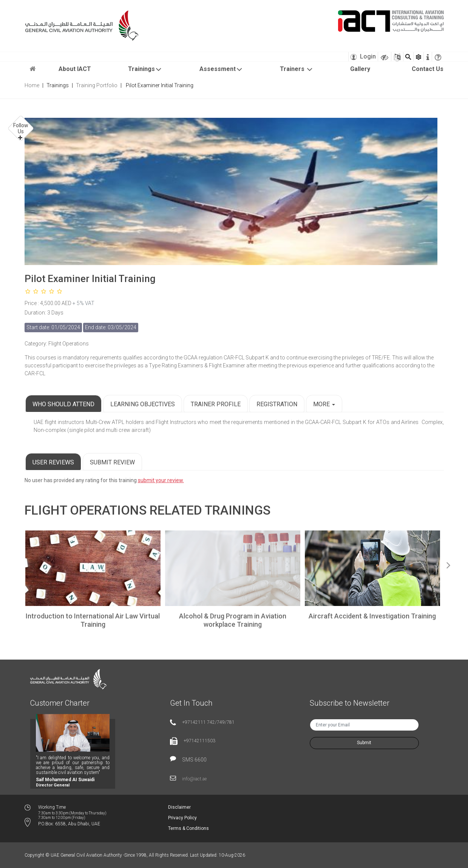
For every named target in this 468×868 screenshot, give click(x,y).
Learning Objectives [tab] (143, 404)
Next (449, 564)
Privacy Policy (182, 818)
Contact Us (428, 69)
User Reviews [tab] (53, 462)
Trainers (297, 69)
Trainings (145, 69)
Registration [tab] (277, 404)
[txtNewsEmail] (364, 725)
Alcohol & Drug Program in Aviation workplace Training (233, 620)
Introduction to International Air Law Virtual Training (93, 620)
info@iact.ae (194, 779)
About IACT (75, 69)
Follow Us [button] (21, 128)
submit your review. (161, 480)
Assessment (221, 69)
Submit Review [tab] (112, 462)
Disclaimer (179, 807)
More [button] (324, 404)
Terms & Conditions (188, 828)
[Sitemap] (397, 57)
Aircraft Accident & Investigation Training (372, 616)
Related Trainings (210, 510)
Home (32, 85)
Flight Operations (86, 510)
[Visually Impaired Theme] (385, 57)
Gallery (360, 69)
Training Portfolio (97, 85)
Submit (364, 743)
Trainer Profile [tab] (216, 404)
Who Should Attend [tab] (63, 404)
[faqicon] (438, 57)
